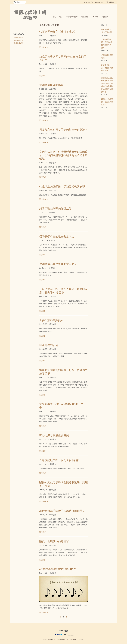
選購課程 (85, 17)
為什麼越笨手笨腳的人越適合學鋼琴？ (62, 511)
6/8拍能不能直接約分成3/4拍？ (58, 569)
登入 (85, 2)
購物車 (111, 2)
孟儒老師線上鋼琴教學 (30, 15)
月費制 (95, 17)
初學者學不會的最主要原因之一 (58, 236)
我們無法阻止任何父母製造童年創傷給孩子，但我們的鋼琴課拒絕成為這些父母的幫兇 (63, 155)
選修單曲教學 (18, 40)
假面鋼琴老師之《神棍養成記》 (58, 32)
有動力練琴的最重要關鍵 (54, 435)
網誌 (61, 17)
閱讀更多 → (44, 47)
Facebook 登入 (99, 2)
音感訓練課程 (18, 43)
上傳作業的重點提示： (53, 320)
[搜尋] (20, 2)
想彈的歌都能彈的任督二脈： (57, 209)
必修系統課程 (18, 38)
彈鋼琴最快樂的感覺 (51, 85)
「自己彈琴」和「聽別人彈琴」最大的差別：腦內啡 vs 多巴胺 (63, 291)
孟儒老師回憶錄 (72, 17)
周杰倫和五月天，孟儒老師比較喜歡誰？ (63, 130)
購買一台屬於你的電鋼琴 (54, 541)
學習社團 (105, 17)
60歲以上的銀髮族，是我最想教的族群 (62, 187)
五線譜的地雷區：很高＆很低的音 (59, 460)
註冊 (92, 2)
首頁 (54, 17)
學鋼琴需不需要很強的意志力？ (58, 264)
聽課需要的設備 (49, 345)
